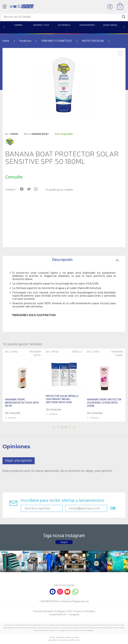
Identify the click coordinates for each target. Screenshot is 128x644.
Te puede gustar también (59, 190)
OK (113, 508)
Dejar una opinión (19, 461)
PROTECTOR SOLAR (93, 41)
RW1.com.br (75, 640)
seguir (64, 542)
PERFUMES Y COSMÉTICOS (57, 41)
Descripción (85, 260)
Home (6, 41)
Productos (25, 41)
